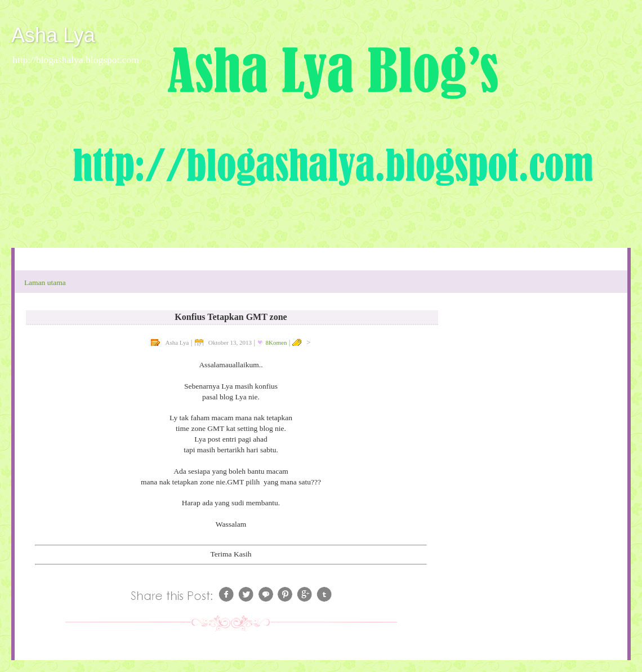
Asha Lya (53, 35)
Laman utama (45, 282)
